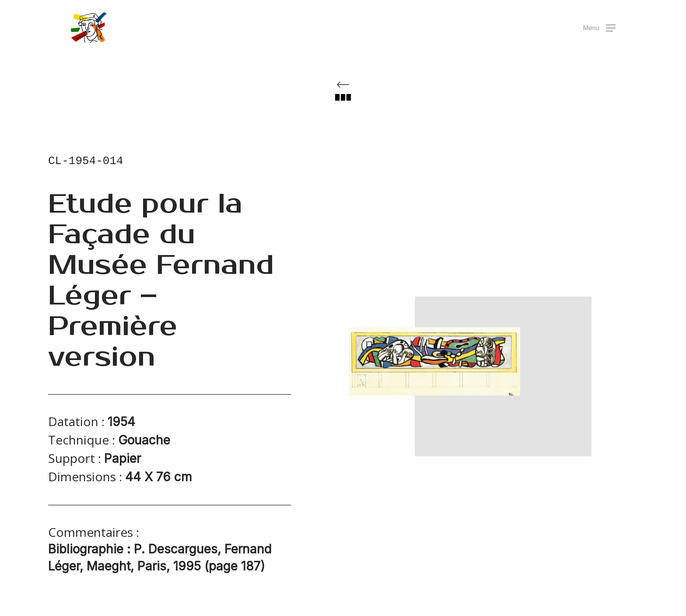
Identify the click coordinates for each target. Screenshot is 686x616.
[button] (599, 28)
